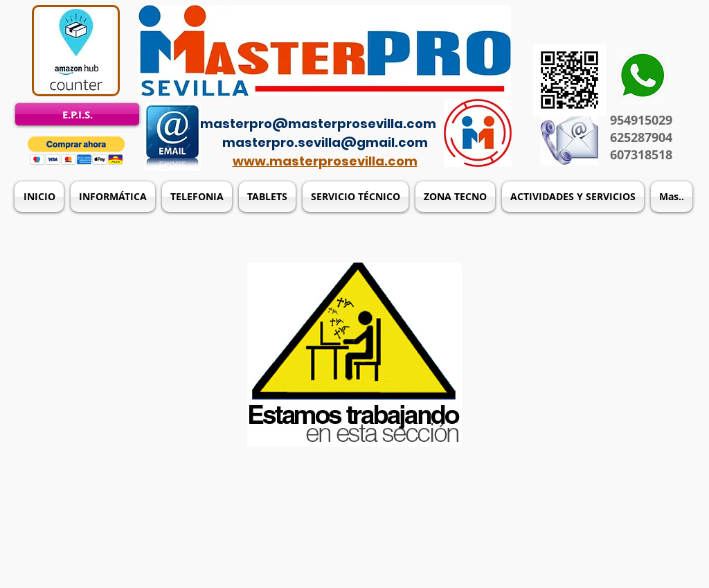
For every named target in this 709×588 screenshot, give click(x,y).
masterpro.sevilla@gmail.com (325, 142)
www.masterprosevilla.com (325, 161)
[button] (77, 151)
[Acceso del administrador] (363, 104)
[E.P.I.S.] (77, 114)
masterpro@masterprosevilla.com (318, 124)
